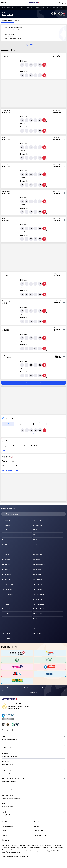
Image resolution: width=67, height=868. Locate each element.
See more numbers (34, 383)
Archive (17, 20)
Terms (4, 831)
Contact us (34, 692)
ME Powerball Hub (7, 20)
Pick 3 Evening (20, 8)
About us (5, 821)
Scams (36, 821)
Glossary (37, 826)
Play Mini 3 (7, 450)
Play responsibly (7, 826)
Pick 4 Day (30, 8)
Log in (63, 3)
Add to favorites (34, 45)
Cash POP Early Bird (52, 8)
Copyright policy (40, 835)
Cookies (4, 835)
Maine (3, 8)
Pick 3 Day (10, 8)
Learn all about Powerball (12, 470)
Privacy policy (39, 831)
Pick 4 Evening (40, 8)
